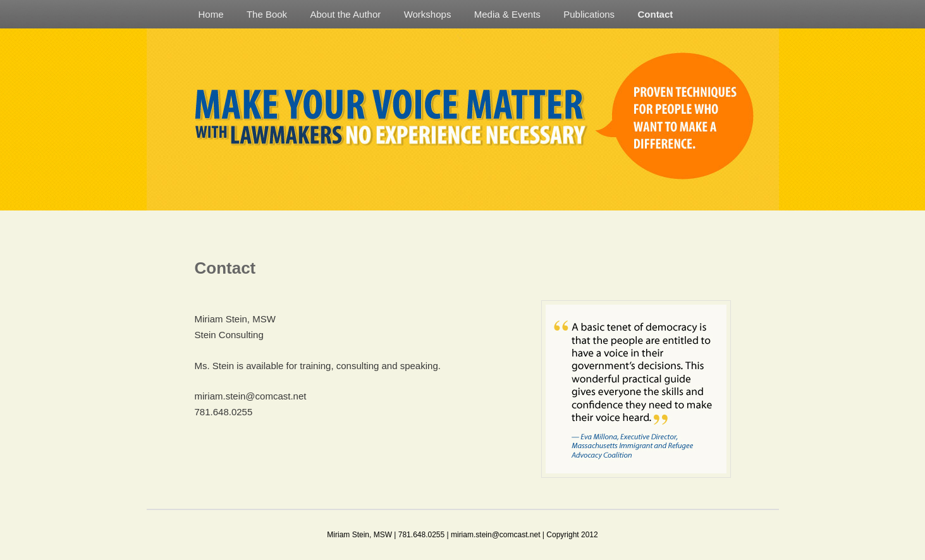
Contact (655, 14)
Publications (589, 14)
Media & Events (507, 14)
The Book (267, 14)
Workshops (428, 14)
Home (211, 14)
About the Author (345, 14)
